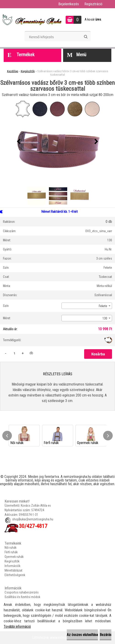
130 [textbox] (105, 318)
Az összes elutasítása (82, 635)
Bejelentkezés (69, 4)
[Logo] (31, 20)
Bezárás (106, 635)
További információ (17, 627)
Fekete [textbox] (103, 306)
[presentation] (19, 142)
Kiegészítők (28, 71)
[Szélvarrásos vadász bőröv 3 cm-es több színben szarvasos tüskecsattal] (58, 142)
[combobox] (87, 306)
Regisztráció (93, 4)
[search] (86, 37)
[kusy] (14, 353)
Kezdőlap (13, 71)
